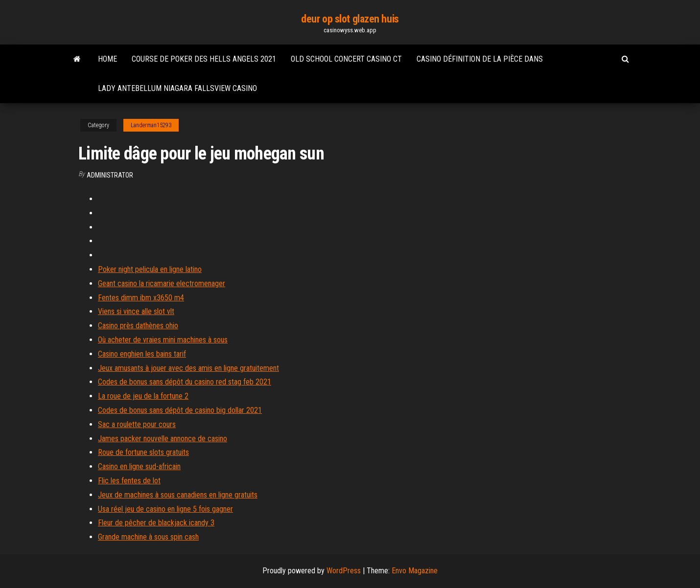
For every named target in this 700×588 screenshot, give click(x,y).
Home (107, 59)
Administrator (110, 175)
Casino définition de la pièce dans (480, 59)
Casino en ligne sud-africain (139, 466)
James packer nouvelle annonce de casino (163, 439)
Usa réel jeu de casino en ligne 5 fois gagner (165, 509)
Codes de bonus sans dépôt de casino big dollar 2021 (180, 410)
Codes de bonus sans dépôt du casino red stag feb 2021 (185, 382)
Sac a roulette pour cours (137, 424)
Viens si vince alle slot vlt (136, 311)
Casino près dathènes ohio (138, 326)
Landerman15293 (151, 125)
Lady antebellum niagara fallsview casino (177, 88)
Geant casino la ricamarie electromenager (162, 283)
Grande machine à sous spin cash (148, 537)
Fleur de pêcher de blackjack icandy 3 (156, 523)
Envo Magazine (415, 571)
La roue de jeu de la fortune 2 (143, 396)
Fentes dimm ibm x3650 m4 (141, 298)
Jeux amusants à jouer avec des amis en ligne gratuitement (188, 368)
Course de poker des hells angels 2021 (204, 59)
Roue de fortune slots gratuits (143, 452)
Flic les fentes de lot (129, 481)
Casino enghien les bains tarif (142, 354)
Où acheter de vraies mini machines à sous (163, 340)
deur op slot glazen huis (350, 19)
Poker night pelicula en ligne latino (150, 269)
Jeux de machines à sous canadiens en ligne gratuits (178, 495)
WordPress (344, 571)
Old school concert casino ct (346, 59)
